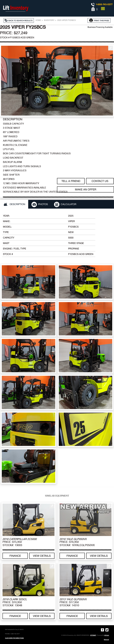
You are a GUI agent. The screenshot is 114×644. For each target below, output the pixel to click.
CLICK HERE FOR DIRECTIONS (14, 638)
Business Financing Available (100, 27)
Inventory (49, 20)
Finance (15, 556)
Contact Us (100, 181)
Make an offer (86, 189)
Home (38, 20)
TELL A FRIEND (71, 181)
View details (42, 556)
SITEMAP (93, 635)
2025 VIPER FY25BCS (66, 20)
